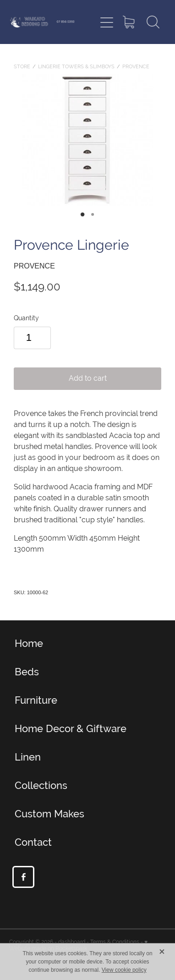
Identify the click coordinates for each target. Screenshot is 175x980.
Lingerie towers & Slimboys (76, 66)
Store (22, 66)
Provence (136, 66)
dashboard (72, 942)
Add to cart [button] (88, 378)
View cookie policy (124, 970)
